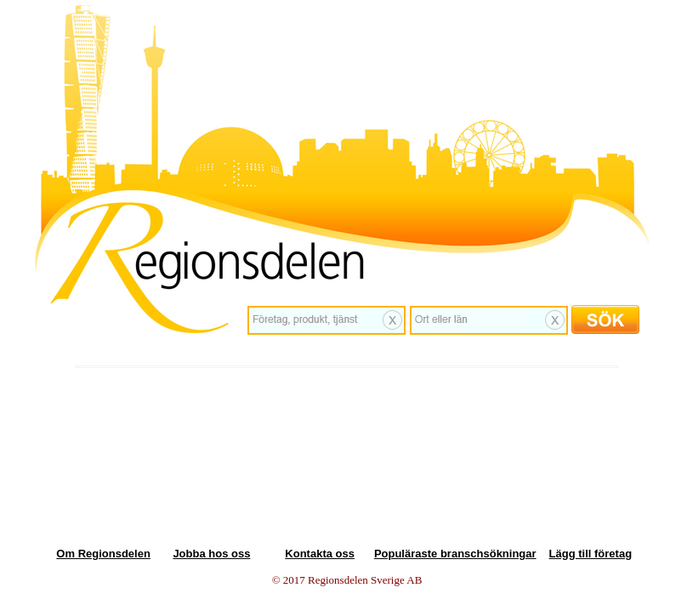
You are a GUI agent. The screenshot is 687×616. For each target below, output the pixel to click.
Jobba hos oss (211, 554)
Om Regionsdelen (103, 554)
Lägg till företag (591, 554)
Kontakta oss (320, 554)
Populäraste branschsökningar (455, 554)
